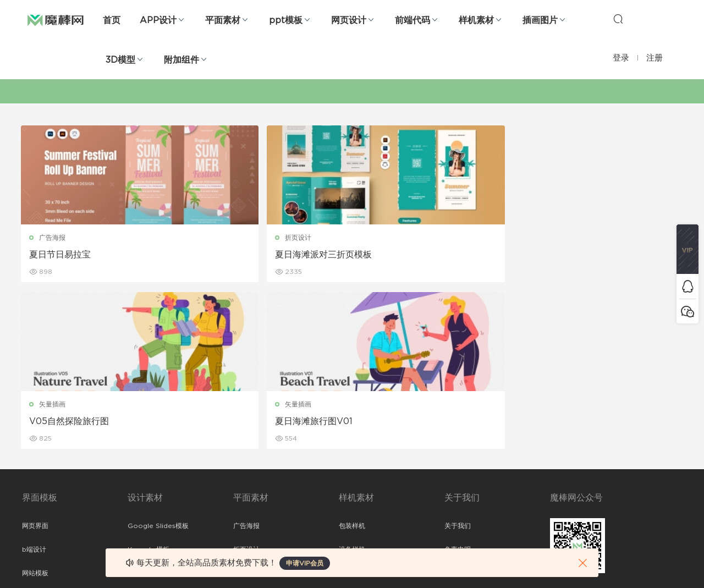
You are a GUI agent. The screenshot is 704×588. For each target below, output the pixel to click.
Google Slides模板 (158, 361)
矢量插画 (389, 238)
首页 (112, 20)
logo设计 (142, 503)
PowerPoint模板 (154, 408)
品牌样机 (352, 408)
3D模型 (120, 60)
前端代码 (413, 20)
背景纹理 (141, 479)
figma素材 (38, 432)
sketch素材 (40, 503)
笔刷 (134, 432)
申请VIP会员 (305, 563)
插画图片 (540, 20)
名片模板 (246, 432)
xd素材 (33, 526)
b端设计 (34, 384)
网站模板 (35, 408)
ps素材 (32, 479)
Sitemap (458, 408)
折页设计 (221, 238)
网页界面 (35, 361)
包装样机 (352, 361)
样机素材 (476, 20)
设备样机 (352, 384)
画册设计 (246, 408)
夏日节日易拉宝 (61, 255)
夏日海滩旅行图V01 (572, 255)
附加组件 (182, 60)
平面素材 (223, 20)
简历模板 (246, 455)
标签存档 (458, 432)
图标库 (32, 455)
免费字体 (246, 479)
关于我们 (458, 361)
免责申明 (458, 384)
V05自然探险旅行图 (406, 255)
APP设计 (158, 20)
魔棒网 (56, 19)
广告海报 (53, 238)
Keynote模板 (148, 384)
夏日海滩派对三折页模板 (246, 255)
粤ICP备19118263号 (652, 561)
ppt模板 (286, 20)
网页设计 (349, 20)
